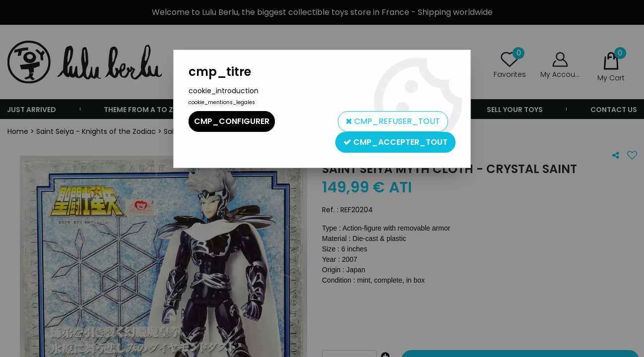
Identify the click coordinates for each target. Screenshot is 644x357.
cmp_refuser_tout (393, 121)
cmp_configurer (232, 121)
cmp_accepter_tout (395, 142)
